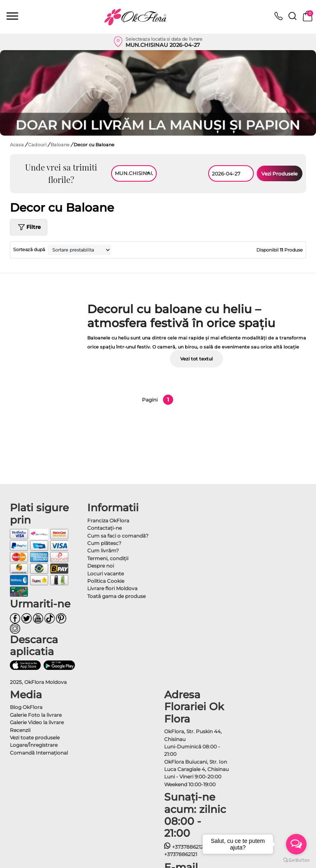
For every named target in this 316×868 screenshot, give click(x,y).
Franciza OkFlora (108, 521)
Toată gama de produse (116, 596)
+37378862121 (185, 847)
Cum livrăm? (103, 551)
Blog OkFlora (26, 707)
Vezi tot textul (196, 359)
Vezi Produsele (279, 174)
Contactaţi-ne (105, 528)
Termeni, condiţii (108, 558)
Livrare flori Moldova (112, 588)
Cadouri (38, 145)
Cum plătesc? (104, 543)
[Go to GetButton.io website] (296, 860)
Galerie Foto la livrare (36, 715)
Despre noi (101, 566)
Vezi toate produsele (35, 738)
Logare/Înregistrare (34, 745)
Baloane (61, 145)
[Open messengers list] (296, 844)
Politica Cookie (106, 581)
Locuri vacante (106, 574)
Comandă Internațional (39, 753)
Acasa (17, 145)
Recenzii (20, 730)
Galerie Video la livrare (37, 722)
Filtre (29, 227)
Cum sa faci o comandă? (118, 536)
